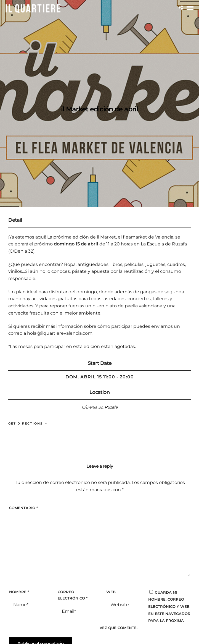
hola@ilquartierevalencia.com (60, 333)
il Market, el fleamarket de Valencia (135, 237)
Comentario (23, 508)
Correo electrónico (73, 595)
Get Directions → (28, 423)
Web (111, 592)
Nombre (19, 592)
